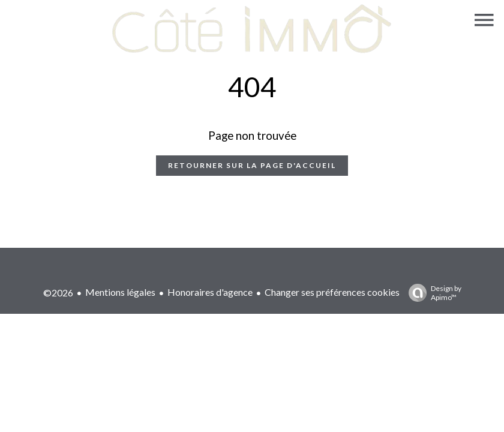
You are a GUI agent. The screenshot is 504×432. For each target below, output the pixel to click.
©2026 (58, 292)
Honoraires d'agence (210, 292)
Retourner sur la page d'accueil (252, 165)
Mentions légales (120, 292)
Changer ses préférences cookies (332, 292)
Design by (432, 293)
